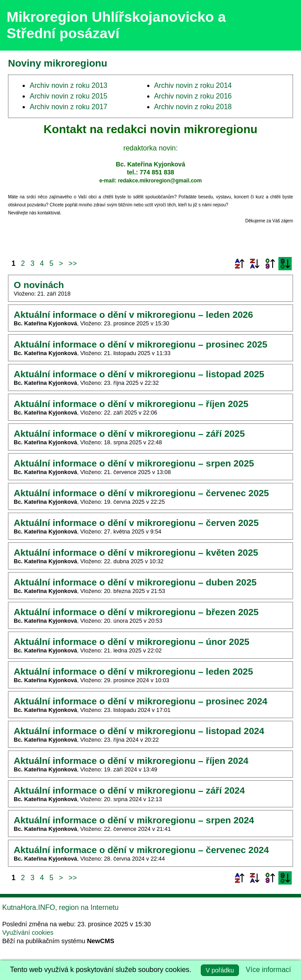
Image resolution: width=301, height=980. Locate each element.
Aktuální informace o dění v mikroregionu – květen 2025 (136, 552)
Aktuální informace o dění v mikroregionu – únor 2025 (132, 642)
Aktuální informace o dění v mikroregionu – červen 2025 (136, 523)
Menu (283, 25)
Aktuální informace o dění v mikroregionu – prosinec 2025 (141, 344)
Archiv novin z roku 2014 (193, 85)
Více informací (268, 970)
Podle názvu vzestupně (239, 264)
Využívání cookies (28, 933)
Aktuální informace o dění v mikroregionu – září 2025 (129, 433)
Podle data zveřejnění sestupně (285, 264)
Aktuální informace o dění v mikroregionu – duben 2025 (135, 582)
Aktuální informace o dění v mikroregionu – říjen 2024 (131, 761)
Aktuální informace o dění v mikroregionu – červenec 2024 (141, 850)
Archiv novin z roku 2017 (68, 107)
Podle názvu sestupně (254, 264)
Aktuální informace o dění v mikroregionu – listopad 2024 (139, 731)
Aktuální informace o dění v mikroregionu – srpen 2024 (134, 820)
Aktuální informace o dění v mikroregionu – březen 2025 (136, 612)
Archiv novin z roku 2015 (68, 96)
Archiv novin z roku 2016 (193, 96)
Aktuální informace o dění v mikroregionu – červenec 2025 (141, 493)
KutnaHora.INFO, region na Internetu (60, 907)
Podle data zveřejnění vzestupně (270, 264)
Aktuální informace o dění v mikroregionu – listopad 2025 (139, 374)
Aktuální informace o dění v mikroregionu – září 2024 (129, 790)
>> (73, 263)
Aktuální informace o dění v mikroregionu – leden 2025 (133, 671)
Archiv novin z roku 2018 (193, 107)
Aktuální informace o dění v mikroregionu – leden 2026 (133, 314)
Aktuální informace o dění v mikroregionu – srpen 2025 (134, 463)
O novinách (39, 285)
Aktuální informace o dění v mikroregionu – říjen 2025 (131, 404)
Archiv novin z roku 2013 (68, 85)
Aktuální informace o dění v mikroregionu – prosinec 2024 (141, 701)
